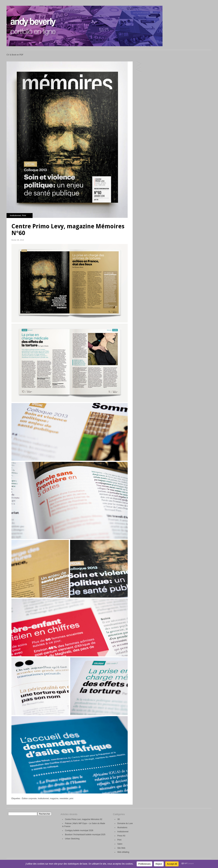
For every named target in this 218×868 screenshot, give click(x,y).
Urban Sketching (72, 839)
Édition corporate (29, 799)
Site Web (121, 848)
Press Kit (121, 836)
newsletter (64, 799)
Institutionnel (15, 216)
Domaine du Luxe (125, 823)
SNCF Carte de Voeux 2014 (139, 70)
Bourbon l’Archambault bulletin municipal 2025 (85, 835)
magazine (54, 799)
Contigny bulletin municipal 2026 (79, 830)
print (71, 799)
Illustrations (122, 828)
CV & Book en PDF (15, 55)
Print (24, 216)
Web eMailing (123, 852)
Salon (120, 844)
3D (119, 819)
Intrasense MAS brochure (139, 64)
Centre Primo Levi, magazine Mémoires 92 (84, 819)
